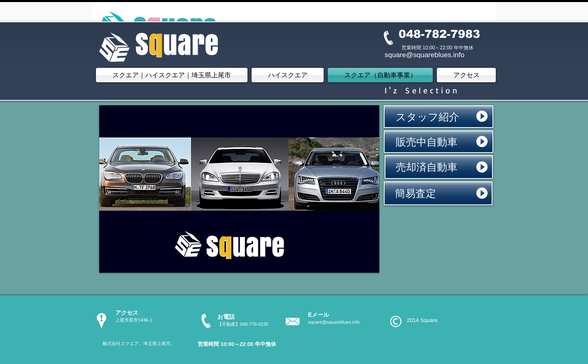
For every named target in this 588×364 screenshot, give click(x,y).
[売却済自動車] (439, 167)
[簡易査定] (438, 193)
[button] (239, 189)
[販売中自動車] (439, 142)
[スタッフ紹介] (439, 117)
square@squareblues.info (334, 322)
